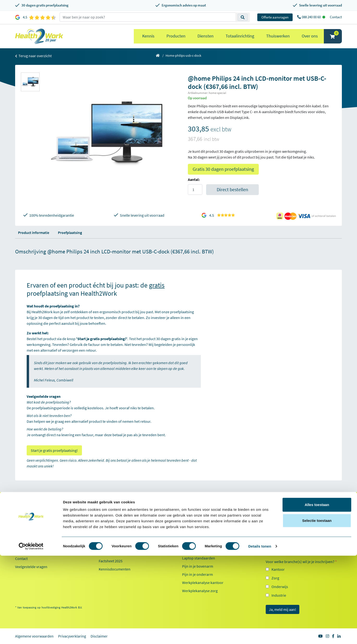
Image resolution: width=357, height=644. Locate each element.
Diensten (206, 36)
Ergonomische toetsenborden (206, 534)
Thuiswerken (278, 36)
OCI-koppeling (27, 550)
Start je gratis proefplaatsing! (54, 450)
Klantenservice (30, 509)
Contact (336, 17)
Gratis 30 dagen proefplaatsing (223, 169)
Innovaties (107, 542)
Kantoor (278, 569)
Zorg (275, 578)
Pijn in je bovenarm (198, 566)
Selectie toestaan (317, 609)
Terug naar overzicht (33, 56)
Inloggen (22, 542)
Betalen (21, 526)
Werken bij (107, 534)
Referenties (108, 518)
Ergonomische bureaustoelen (206, 517)
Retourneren (25, 534)
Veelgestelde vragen (31, 567)
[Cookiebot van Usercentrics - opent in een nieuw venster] (31, 635)
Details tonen (260, 635)
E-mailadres (277, 542)
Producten (176, 36)
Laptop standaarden (199, 558)
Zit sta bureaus (194, 542)
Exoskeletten (192, 550)
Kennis (148, 36)
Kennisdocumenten (115, 569)
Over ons (310, 36)
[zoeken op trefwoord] (148, 17)
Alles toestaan (317, 593)
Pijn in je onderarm (197, 574)
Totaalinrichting (240, 36)
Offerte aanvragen (275, 17)
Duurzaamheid (111, 550)
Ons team (106, 526)
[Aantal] (195, 190)
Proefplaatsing (70, 233)
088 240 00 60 (312, 17)
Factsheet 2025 (111, 561)
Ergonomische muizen (200, 525)
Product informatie (34, 233)
